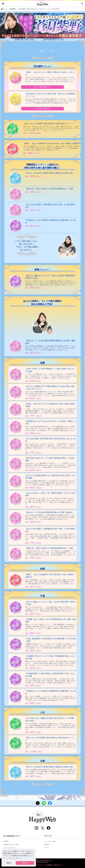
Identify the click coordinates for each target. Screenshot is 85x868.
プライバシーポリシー (10, 848)
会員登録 (47, 845)
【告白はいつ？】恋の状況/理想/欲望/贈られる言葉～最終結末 (49, 512)
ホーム (4, 9)
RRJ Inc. (46, 862)
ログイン (47, 848)
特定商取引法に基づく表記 (11, 845)
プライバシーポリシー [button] (14, 858)
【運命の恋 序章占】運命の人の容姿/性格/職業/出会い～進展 (49, 189)
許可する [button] (25, 863)
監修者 (42, 51)
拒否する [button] (9, 863)
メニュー (33, 51)
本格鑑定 (13, 9)
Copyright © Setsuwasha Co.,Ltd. (42, 860)
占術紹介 (52, 51)
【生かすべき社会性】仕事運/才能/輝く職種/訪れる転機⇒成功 (49, 173)
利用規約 (6, 841)
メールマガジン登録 (50, 841)
